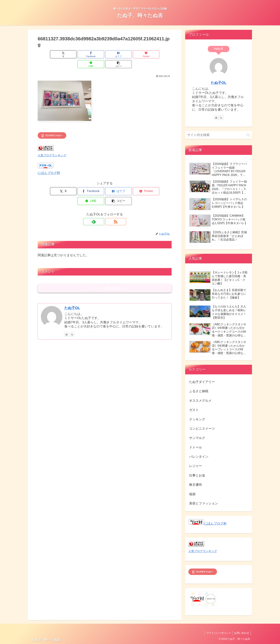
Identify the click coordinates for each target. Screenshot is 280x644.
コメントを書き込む (105, 268)
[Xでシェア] (48, 54)
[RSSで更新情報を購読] (109, 202)
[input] (219, 135)
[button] (161, 54)
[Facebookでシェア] (71, 54)
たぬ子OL (72, 288)
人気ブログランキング (52, 145)
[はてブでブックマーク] (93, 54)
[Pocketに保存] (116, 54)
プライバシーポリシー (217, 633)
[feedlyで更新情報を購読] (101, 202)
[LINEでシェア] (138, 54)
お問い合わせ (241, 633)
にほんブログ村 (49, 163)
